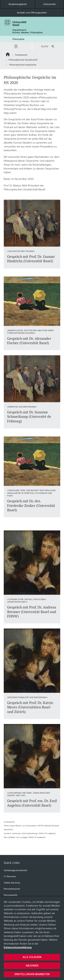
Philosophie (18, 39)
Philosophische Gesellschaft (23, 60)
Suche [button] (48, 46)
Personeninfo (11, 895)
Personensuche (12, 889)
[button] (16, 46)
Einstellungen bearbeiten (32, 974)
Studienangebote (18, 4)
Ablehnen (32, 965)
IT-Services (10, 876)
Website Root (8, 54)
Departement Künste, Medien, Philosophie (28, 31)
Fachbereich (21, 55)
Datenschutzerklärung (18, 947)
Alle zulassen (32, 957)
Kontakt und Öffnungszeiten (32, 13)
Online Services (12, 883)
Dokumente (50, 4)
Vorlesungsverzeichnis (16, 870)
